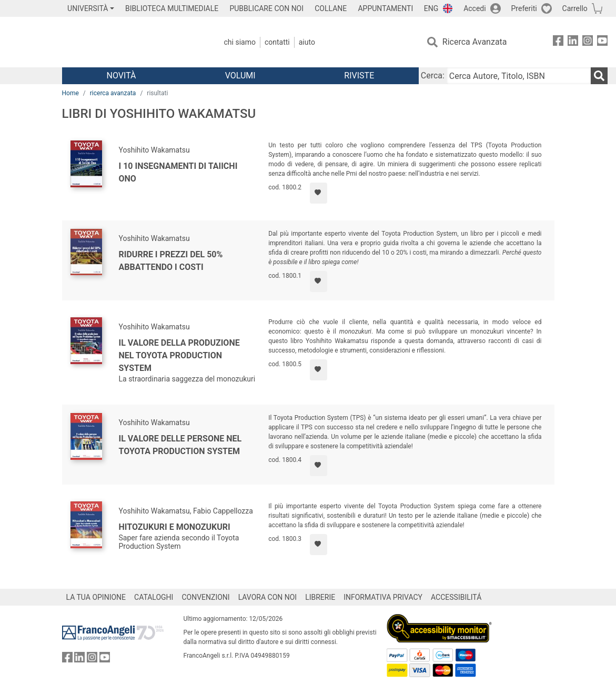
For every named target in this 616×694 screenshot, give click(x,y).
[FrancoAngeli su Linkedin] (573, 42)
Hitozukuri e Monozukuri (175, 527)
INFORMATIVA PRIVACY (383, 597)
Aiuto (307, 42)
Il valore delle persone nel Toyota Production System (180, 445)
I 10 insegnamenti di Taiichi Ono (178, 172)
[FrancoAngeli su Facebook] (558, 42)
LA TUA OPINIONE (96, 597)
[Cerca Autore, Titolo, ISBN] (519, 76)
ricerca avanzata (113, 93)
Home (70, 93)
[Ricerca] (599, 76)
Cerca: (433, 76)
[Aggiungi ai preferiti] (319, 193)
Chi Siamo (240, 42)
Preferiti (524, 8)
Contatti (277, 42)
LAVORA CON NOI (268, 597)
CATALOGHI (154, 597)
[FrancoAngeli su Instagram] (588, 42)
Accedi (475, 8)
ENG (431, 8)
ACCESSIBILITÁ (456, 597)
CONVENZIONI (205, 597)
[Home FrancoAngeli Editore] (132, 42)
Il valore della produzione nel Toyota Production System (179, 355)
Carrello (575, 8)
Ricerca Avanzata (475, 42)
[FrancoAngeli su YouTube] (602, 42)
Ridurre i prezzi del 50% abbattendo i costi (171, 261)
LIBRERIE (320, 597)
